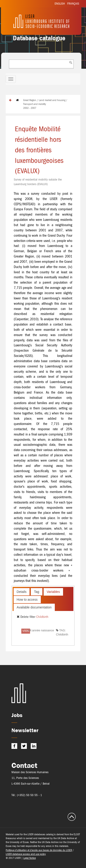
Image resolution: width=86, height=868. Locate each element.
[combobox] (41, 64)
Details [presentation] (22, 592)
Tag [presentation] (37, 592)
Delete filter (26, 617)
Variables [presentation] (53, 592)
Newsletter (25, 730)
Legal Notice (30, 858)
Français (73, 4)
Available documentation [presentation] (34, 607)
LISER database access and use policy (26, 854)
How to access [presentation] (27, 600)
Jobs (17, 715)
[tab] (22, 592)
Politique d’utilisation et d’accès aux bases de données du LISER (39, 850)
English (60, 4)
